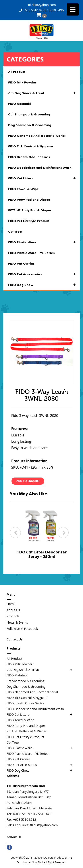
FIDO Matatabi (19, 104)
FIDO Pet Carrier (21, 264)
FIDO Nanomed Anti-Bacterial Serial (37, 136)
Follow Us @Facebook (22, 629)
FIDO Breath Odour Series (29, 157)
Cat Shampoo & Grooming (29, 114)
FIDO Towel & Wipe (24, 189)
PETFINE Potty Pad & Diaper (30, 210)
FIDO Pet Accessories (44, 274)
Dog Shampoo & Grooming (30, 125)
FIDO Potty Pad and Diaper (29, 200)
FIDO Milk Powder (22, 82)
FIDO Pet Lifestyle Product (29, 221)
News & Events (17, 622)
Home (11, 604)
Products (13, 616)
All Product (17, 72)
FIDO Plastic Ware (44, 242)
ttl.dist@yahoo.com (41, 5)
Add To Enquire (28, 481)
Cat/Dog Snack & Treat (44, 93)
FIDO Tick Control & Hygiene (31, 146)
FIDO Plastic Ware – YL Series (31, 253)
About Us (13, 610)
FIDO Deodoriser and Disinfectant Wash (40, 168)
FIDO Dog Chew (44, 285)
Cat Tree (15, 232)
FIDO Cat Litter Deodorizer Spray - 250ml (41, 554)
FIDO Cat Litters (44, 178)
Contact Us (14, 639)
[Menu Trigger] (73, 9)
